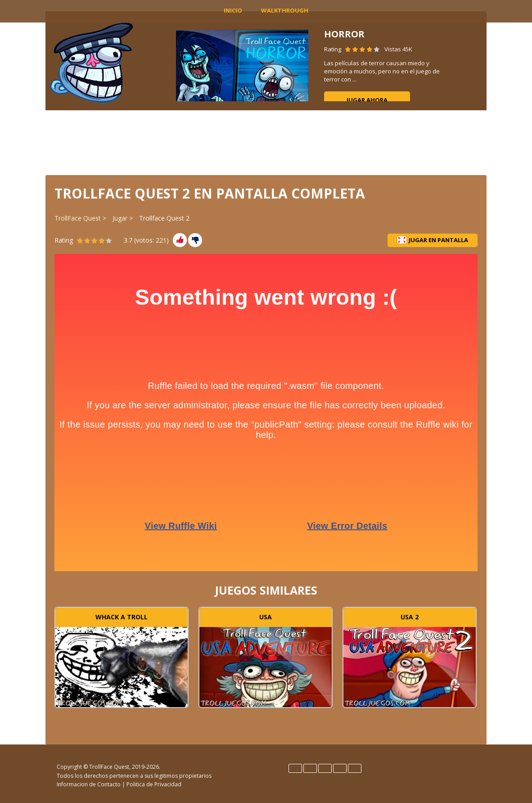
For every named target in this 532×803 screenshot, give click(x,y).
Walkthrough (285, 10)
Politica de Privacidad (154, 784)
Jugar (120, 218)
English (295, 768)
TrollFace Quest (78, 218)
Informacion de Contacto (89, 784)
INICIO (233, 10)
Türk (355, 768)
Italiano (325, 768)
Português (340, 768)
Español (310, 768)
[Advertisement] (266, 142)
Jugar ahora (367, 100)
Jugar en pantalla (433, 240)
